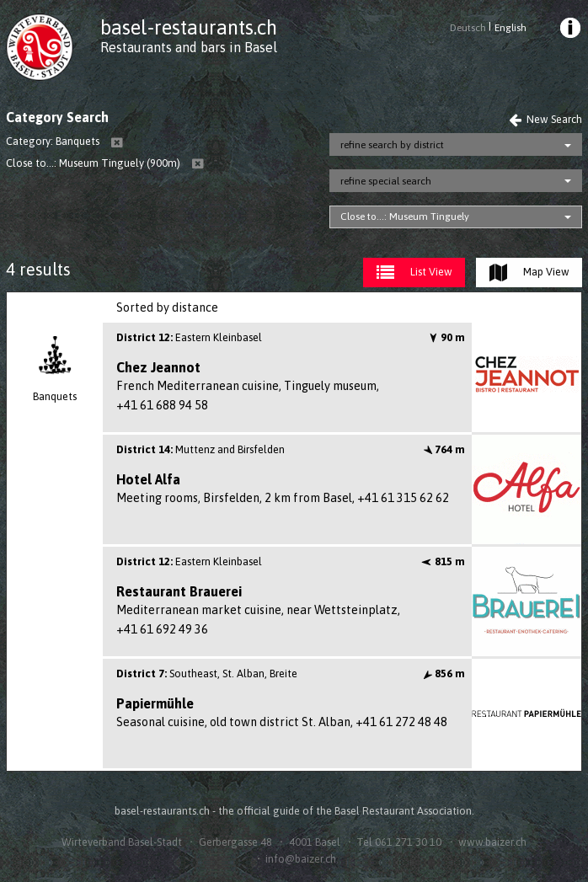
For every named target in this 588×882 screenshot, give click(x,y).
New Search (545, 119)
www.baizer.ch (492, 842)
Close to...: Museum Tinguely (405, 216)
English (510, 28)
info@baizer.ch (301, 859)
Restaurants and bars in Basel (189, 47)
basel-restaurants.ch (189, 27)
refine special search (386, 181)
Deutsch (468, 28)
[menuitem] (569, 30)
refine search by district (392, 145)
